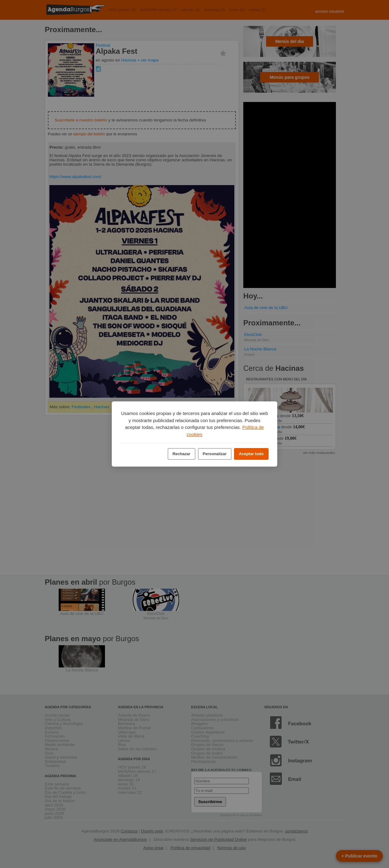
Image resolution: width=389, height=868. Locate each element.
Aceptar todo (251, 454)
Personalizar (215, 454)
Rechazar (182, 454)
